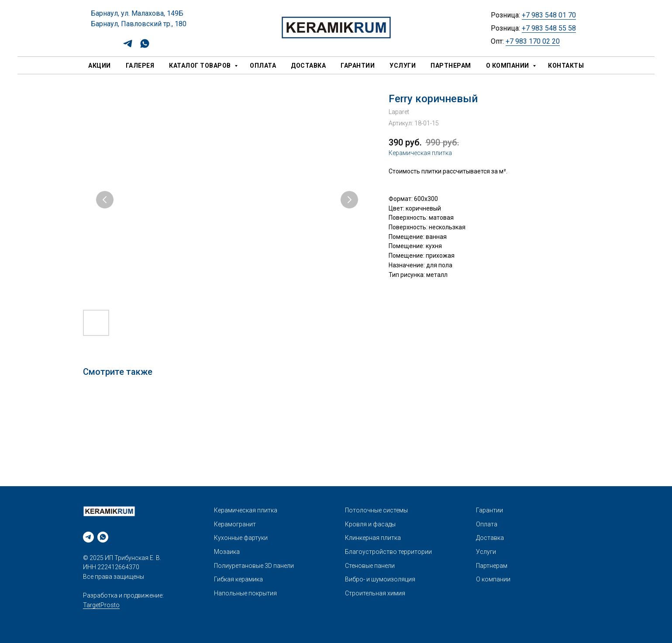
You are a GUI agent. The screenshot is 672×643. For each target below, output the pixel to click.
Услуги (403, 66)
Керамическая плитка (420, 153)
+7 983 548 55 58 (549, 28)
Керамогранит (235, 524)
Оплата (263, 66)
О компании (508, 66)
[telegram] (128, 47)
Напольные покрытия (245, 593)
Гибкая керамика (238, 579)
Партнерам (451, 66)
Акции (100, 66)
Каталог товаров (201, 66)
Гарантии (358, 66)
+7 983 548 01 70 (549, 15)
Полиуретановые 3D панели (254, 566)
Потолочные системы (376, 510)
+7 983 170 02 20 (533, 41)
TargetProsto (101, 605)
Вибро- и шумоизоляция (380, 579)
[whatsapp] (145, 47)
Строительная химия (375, 593)
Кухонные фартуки (241, 538)
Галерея (140, 66)
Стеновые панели (370, 566)
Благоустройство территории (388, 552)
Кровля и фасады (370, 524)
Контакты (566, 66)
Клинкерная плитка (373, 538)
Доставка (308, 66)
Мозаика (227, 552)
